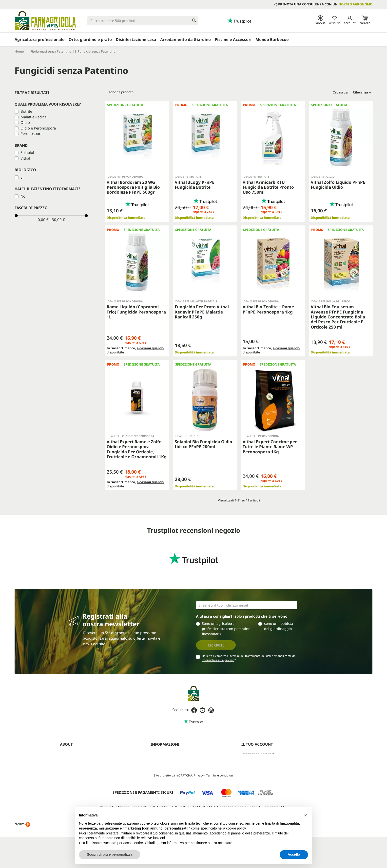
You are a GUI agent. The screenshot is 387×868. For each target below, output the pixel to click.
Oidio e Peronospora (38, 128)
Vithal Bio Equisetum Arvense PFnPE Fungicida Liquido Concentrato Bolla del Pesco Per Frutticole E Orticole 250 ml (338, 317)
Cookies (156, 755)
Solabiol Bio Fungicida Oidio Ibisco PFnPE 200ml (203, 438)
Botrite (26, 111)
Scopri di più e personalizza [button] (110, 854)
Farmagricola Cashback (77, 768)
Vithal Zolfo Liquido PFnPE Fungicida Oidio (338, 185)
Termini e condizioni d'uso (170, 742)
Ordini (246, 749)
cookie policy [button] (236, 828)
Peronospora (31, 133)
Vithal (25, 158)
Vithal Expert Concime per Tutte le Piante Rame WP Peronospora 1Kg (270, 441)
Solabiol (27, 152)
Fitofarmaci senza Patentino (80, 787)
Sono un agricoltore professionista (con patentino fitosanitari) (226, 617)
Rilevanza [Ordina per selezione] (362, 92)
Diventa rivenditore (74, 755)
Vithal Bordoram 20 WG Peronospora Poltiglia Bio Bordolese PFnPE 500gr (133, 187)
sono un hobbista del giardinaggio (279, 614)
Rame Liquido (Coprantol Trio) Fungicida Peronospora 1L (136, 312)
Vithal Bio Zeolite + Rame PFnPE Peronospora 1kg (268, 309)
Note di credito (252, 755)
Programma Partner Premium (82, 761)
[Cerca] (143, 21)
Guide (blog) (69, 780)
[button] (306, 815)
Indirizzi (247, 761)
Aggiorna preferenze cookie (171, 768)
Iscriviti (216, 633)
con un (323, 4)
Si (22, 177)
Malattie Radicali (34, 117)
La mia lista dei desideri (258, 774)
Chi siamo (67, 742)
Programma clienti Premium (262, 787)
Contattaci (68, 774)
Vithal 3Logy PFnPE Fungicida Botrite (195, 185)
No (23, 196)
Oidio (25, 122)
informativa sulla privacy (218, 648)
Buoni (246, 768)
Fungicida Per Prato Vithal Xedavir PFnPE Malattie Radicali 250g (202, 312)
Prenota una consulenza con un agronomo (91, 749)
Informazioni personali (258, 742)
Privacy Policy (161, 749)
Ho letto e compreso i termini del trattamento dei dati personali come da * (249, 646)
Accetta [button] (294, 854)
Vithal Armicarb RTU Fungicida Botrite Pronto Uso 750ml (268, 187)
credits (22, 860)
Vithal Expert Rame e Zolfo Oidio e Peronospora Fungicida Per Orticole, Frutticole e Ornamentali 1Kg (137, 443)
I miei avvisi (250, 780)
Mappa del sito (161, 761)
